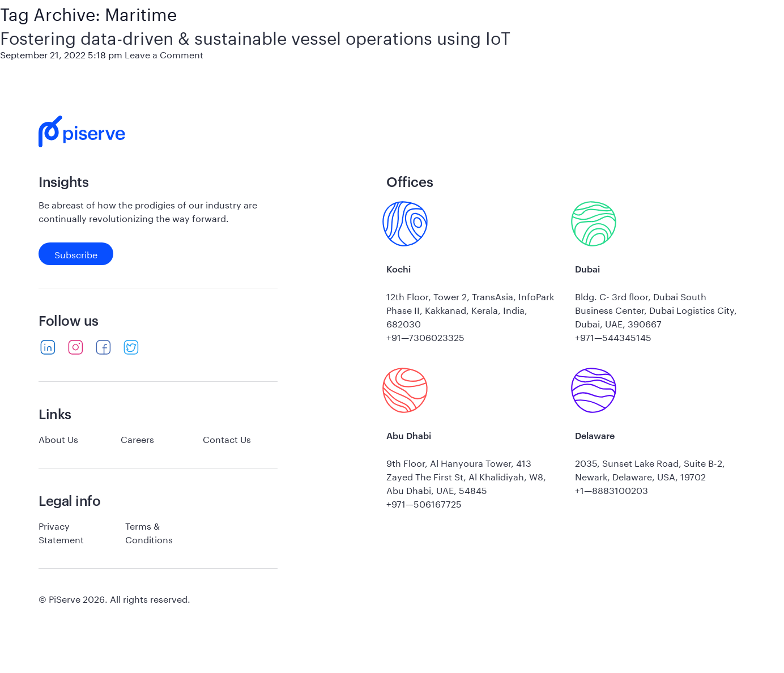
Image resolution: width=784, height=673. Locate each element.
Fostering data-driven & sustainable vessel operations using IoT (255, 35)
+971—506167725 (424, 503)
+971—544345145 (613, 336)
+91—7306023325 (425, 336)
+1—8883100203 (612, 489)
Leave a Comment (164, 54)
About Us (58, 438)
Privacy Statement (61, 532)
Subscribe (76, 254)
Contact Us (227, 438)
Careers (137, 438)
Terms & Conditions (149, 532)
